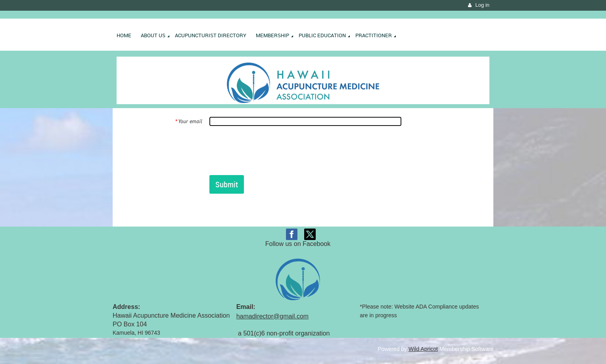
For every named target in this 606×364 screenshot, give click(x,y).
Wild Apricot (423, 349)
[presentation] (270, 150)
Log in (482, 5)
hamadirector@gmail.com (273, 316)
